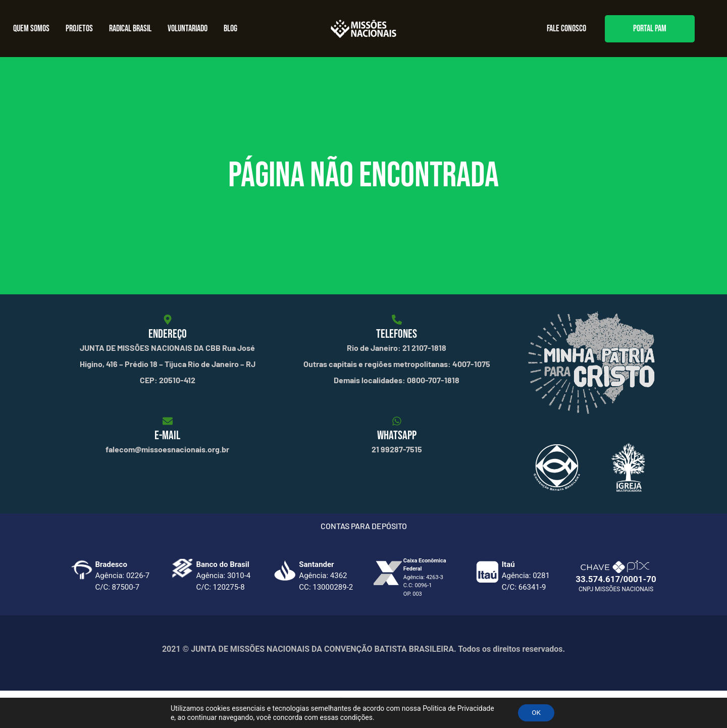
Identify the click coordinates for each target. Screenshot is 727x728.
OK (536, 712)
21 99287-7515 (397, 449)
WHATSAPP (397, 435)
